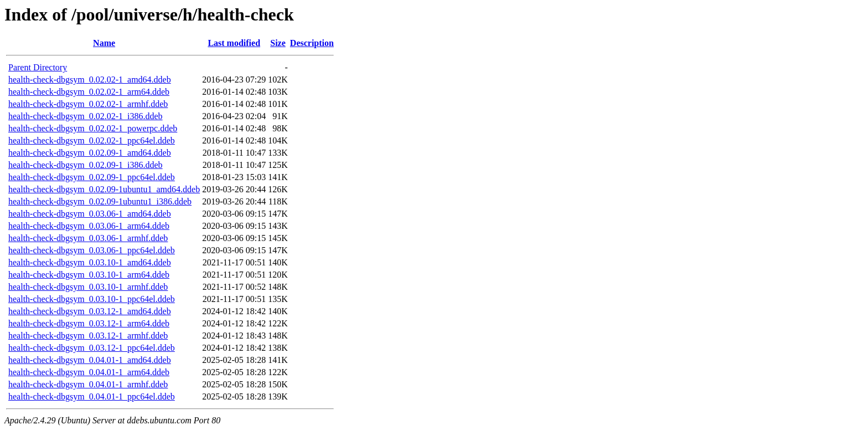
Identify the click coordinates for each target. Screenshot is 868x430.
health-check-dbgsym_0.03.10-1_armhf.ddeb (88, 287)
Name (104, 43)
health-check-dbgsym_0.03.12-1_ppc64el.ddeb (92, 348)
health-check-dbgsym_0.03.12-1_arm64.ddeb (89, 323)
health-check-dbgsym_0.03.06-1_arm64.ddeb (89, 226)
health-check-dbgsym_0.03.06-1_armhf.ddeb (88, 238)
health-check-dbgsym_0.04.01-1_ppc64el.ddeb (92, 396)
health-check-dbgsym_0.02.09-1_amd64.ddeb (90, 153)
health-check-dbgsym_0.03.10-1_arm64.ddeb (89, 275)
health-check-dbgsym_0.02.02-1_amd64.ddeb (90, 80)
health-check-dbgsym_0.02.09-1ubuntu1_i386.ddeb (100, 201)
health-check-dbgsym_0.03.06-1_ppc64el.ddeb (92, 250)
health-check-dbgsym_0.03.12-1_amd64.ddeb (90, 311)
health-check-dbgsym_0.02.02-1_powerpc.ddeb (93, 128)
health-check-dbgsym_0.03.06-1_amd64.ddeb (90, 214)
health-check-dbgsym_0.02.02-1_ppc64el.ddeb (92, 140)
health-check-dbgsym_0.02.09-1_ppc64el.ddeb (92, 177)
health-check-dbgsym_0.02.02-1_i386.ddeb (86, 116)
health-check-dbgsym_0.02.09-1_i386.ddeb (86, 165)
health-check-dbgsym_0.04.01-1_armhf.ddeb (88, 384)
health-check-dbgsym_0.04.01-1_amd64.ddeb (90, 360)
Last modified (234, 43)
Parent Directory (38, 67)
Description (312, 43)
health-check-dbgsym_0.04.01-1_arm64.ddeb (89, 372)
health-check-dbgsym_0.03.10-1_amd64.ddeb (90, 262)
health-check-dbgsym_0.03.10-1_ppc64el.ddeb (92, 299)
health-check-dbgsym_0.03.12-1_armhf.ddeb (88, 336)
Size (278, 43)
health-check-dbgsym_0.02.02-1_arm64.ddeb (89, 92)
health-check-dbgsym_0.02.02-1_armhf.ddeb (88, 104)
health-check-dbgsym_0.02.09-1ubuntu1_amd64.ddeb (104, 189)
